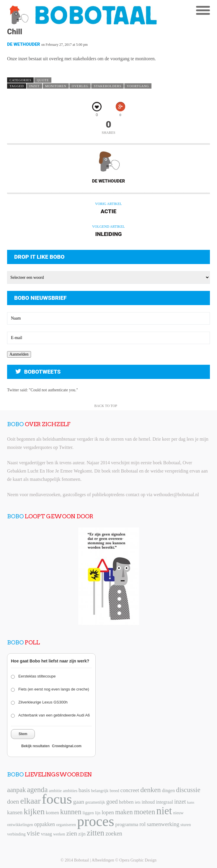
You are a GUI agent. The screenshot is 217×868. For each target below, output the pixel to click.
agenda (37, 790)
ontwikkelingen (20, 825)
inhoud (148, 802)
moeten (145, 812)
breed (114, 791)
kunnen (71, 812)
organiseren (66, 825)
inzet (34, 86)
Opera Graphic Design (138, 860)
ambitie (55, 791)
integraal (164, 802)
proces (96, 821)
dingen (169, 790)
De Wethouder (24, 44)
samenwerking (163, 824)
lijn (98, 813)
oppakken (45, 824)
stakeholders (108, 86)
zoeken (114, 833)
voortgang (138, 86)
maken (124, 812)
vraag (46, 834)
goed (112, 802)
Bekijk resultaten (35, 746)
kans (191, 802)
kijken (34, 811)
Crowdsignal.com (67, 746)
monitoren (56, 86)
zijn (82, 834)
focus (57, 799)
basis (84, 790)
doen (13, 802)
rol (142, 824)
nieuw (178, 813)
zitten (96, 833)
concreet (130, 790)
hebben (126, 802)
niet (164, 811)
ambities (70, 791)
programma (127, 824)
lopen (108, 812)
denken (150, 790)
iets (138, 802)
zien (72, 833)
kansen (15, 812)
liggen (88, 813)
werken (59, 834)
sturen (186, 825)
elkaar (30, 801)
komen (52, 813)
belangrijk (100, 791)
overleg (80, 86)
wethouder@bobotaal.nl (176, 495)
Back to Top (106, 406)
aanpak (16, 790)
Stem (23, 734)
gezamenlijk (95, 802)
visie (33, 833)
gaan (79, 802)
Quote (43, 80)
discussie (188, 790)
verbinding (16, 834)
